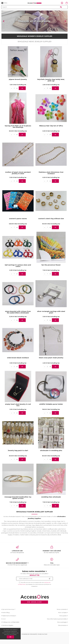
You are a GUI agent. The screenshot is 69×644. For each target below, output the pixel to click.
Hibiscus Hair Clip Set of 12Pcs (51, 134)
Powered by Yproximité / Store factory (34, 642)
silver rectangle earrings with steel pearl (51, 320)
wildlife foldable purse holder (51, 412)
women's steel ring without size (51, 227)
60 (18, 139)
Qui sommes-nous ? (9, 617)
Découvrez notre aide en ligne (52, 570)
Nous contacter (62, 617)
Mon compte (62, 620)
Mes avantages (62, 630)
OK (10, 637)
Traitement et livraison (9, 624)
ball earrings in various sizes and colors (18, 274)
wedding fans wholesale (51, 505)
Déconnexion (62, 633)
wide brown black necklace (18, 366)
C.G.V (4, 627)
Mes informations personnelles (57, 627)
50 (51, 232)
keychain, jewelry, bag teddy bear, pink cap (51, 88)
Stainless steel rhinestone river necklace (51, 181)
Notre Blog (6, 620)
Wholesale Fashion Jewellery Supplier (34, 520)
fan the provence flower (51, 273)
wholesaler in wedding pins (51, 458)
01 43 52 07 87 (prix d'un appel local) (17, 570)
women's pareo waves (18, 227)
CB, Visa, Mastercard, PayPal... (52, 557)
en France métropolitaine (17, 557)
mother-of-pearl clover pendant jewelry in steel (18, 181)
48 (18, 232)
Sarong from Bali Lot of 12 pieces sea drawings (18, 134)
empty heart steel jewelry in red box (18, 413)
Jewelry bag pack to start (18, 458)
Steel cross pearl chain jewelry (51, 366)
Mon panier (63, 624)
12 (18, 324)
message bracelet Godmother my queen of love (18, 506)
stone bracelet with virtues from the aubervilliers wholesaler (18, 320)
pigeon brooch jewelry (18, 87)
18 (51, 417)
